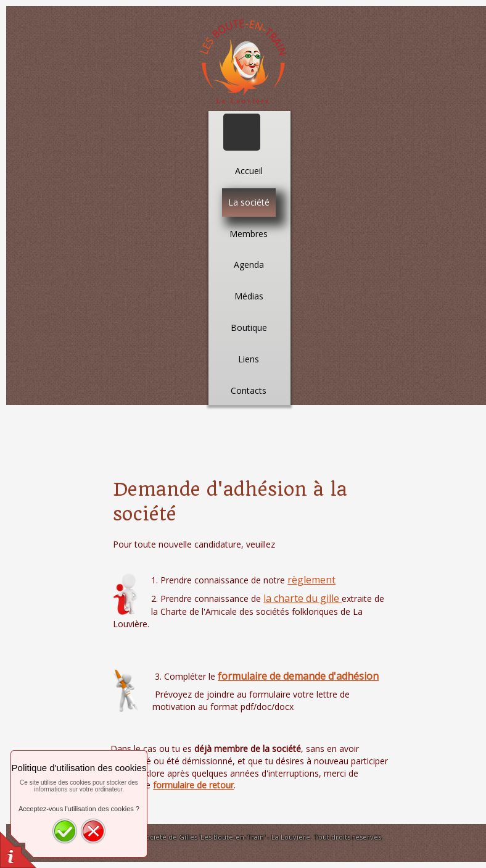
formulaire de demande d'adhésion (298, 676)
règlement (311, 580)
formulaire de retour (193, 785)
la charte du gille (303, 598)
